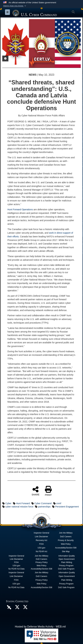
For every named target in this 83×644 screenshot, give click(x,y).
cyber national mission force (19, 507)
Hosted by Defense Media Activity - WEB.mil (40, 627)
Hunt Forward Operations (20, 209)
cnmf (59, 503)
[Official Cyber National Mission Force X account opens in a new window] (25, 608)
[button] (15, 6)
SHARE (35, 491)
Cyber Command (43, 503)
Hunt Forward (23, 503)
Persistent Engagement (67, 507)
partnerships (44, 507)
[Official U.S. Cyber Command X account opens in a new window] (17, 608)
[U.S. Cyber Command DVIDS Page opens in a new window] (9, 607)
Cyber (8, 503)
